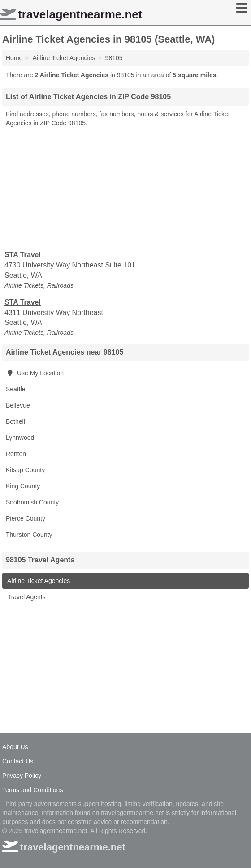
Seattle (16, 389)
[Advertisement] (125, 188)
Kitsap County (25, 470)
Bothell (15, 421)
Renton (16, 454)
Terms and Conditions (32, 790)
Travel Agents (26, 597)
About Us (15, 747)
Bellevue (18, 405)
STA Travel (23, 255)
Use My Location (35, 373)
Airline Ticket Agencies (38, 581)
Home (14, 58)
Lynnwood (20, 438)
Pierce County (26, 518)
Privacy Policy (22, 776)
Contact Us (18, 761)
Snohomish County (32, 502)
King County (23, 486)
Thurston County (29, 535)
